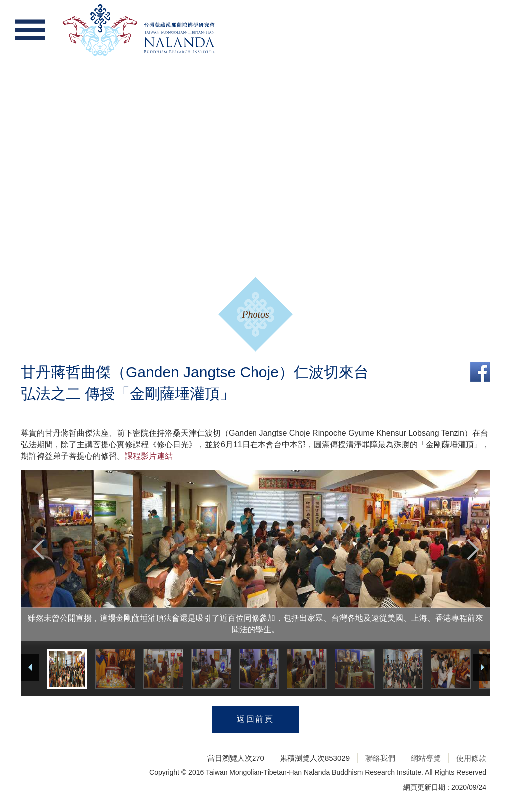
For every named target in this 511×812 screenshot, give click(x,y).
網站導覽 (426, 758)
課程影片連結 (149, 456)
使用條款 (471, 758)
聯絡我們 (380, 758)
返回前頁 (255, 719)
